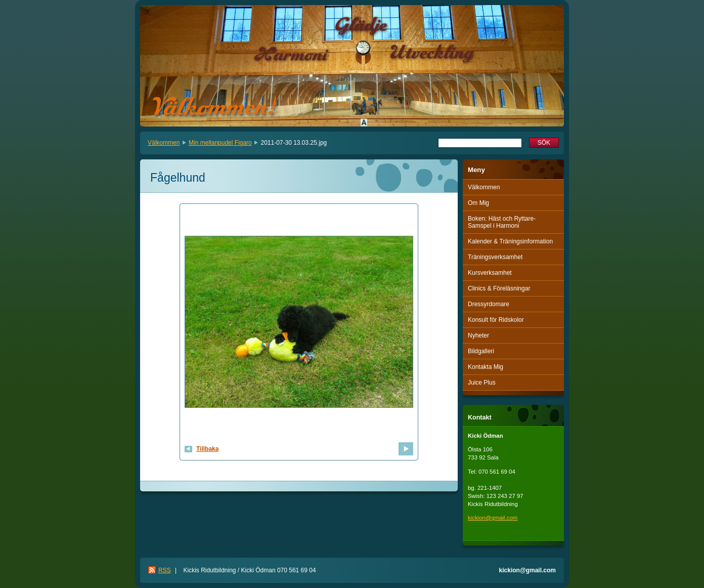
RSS (165, 570)
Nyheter (478, 335)
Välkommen (164, 143)
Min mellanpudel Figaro (220, 143)
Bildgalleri (481, 351)
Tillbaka (207, 449)
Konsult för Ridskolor (496, 320)
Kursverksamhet (490, 273)
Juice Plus (482, 383)
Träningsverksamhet (495, 257)
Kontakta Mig (486, 367)
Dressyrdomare (489, 304)
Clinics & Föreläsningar (499, 288)
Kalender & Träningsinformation (510, 241)
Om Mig (478, 203)
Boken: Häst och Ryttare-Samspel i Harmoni (502, 222)
